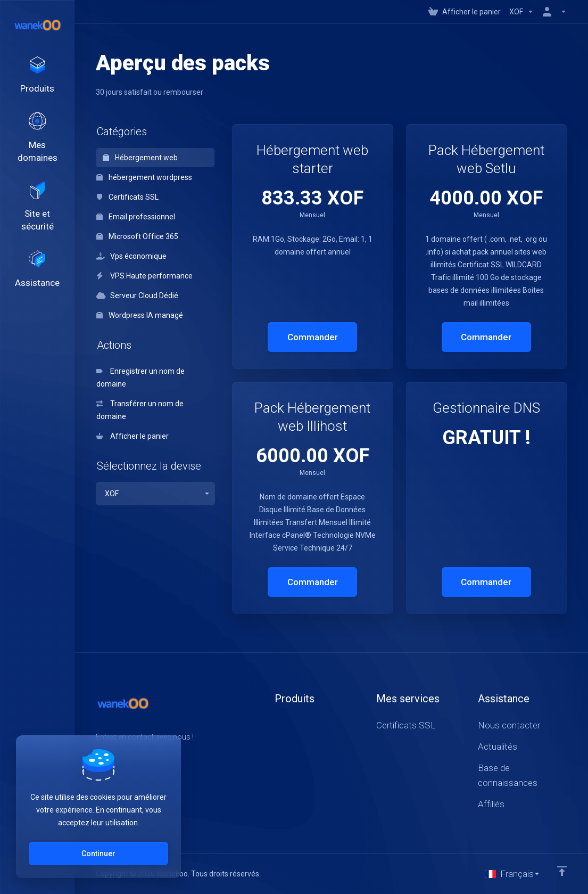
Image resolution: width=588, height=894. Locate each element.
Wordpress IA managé (140, 315)
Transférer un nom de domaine (140, 410)
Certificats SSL (127, 197)
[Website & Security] (37, 217)
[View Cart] (465, 12)
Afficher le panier (132, 436)
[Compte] (552, 12)
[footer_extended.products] (37, 78)
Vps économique (131, 256)
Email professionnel (136, 217)
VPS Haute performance (144, 276)
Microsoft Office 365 (137, 236)
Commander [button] (313, 337)
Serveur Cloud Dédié (137, 296)
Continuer (98, 854)
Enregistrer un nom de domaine (140, 378)
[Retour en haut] (562, 871)
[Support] (37, 284)
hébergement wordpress (144, 177)
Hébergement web (140, 158)
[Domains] (37, 144)
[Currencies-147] (521, 12)
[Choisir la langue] (513, 874)
